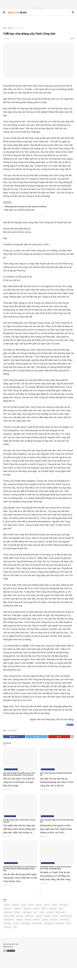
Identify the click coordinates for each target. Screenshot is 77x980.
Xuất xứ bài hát (10, 816)
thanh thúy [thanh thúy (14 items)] (36, 920)
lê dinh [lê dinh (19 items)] (61, 909)
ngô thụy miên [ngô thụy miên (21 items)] (30, 916)
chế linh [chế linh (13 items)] (31, 905)
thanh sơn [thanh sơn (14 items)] (28, 920)
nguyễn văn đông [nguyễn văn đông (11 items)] (9, 916)
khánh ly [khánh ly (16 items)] (44, 909)
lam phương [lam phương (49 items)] (53, 909)
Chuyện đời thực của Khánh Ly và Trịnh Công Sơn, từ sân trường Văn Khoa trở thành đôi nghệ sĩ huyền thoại (20, 869)
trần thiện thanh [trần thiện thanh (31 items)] (37, 923)
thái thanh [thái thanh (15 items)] (45, 920)
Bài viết (10, 28)
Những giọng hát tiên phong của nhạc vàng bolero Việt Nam (25, 207)
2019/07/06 (6, 39)
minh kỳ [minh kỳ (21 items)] (42, 912)
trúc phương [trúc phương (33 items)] (8, 923)
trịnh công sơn (12, 730)
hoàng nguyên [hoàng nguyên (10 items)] (64, 905)
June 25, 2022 (7, 885)
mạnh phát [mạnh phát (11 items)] (50, 912)
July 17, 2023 (7, 836)
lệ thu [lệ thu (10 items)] (35, 912)
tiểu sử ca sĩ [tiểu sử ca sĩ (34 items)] (54, 920)
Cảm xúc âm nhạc (47, 816)
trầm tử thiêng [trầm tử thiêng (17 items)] (26, 923)
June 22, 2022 (44, 883)
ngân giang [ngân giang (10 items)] (20, 916)
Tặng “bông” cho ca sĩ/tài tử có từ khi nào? (20, 210)
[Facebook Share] (70, 725)
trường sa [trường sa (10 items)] (16, 923)
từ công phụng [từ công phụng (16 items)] (59, 923)
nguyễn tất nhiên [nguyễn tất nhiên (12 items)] (60, 912)
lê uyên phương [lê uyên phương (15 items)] (27, 912)
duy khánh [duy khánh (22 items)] (39, 905)
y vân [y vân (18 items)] (15, 927)
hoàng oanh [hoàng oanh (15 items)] (7, 909)
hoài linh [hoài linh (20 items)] (55, 905)
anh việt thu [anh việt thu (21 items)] (15, 905)
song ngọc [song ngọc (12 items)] (19, 920)
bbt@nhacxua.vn (8, 947)
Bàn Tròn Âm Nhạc (18, 28)
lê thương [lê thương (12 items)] (17, 912)
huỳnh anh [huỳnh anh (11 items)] (36, 909)
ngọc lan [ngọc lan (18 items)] (39, 916)
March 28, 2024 (8, 790)
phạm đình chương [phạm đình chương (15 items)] (66, 916)
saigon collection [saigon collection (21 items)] (9, 920)
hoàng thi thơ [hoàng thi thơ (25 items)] (17, 909)
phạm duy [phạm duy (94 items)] (55, 916)
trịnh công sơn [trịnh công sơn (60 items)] (48, 923)
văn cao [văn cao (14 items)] (68, 923)
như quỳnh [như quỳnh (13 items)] (47, 916)
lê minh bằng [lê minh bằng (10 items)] (8, 912)
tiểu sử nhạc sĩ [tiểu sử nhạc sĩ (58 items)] (65, 920)
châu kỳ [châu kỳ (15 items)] (24, 905)
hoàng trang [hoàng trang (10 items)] (27, 909)
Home (5, 28)
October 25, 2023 (45, 790)
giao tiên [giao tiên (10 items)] (47, 905)
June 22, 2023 (44, 836)
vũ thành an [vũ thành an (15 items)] (8, 927)
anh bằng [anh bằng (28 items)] (7, 905)
